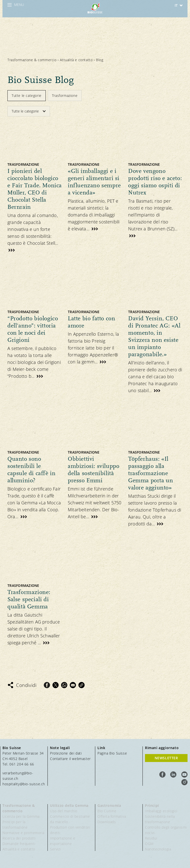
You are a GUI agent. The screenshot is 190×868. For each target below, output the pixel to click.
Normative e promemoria (23, 833)
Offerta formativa (112, 816)
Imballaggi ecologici (161, 811)
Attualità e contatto (76, 60)
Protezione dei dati (66, 753)
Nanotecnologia (158, 849)
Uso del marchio (64, 811)
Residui (151, 838)
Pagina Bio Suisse (112, 753)
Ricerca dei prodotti (19, 838)
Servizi (55, 849)
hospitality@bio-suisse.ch (24, 784)
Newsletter (166, 758)
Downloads (107, 822)
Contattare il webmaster (70, 759)
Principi (152, 805)
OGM (149, 844)
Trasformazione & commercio (32, 60)
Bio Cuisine (107, 811)
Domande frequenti (19, 844)
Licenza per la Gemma (21, 816)
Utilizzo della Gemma (69, 805)
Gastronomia (109, 805)
